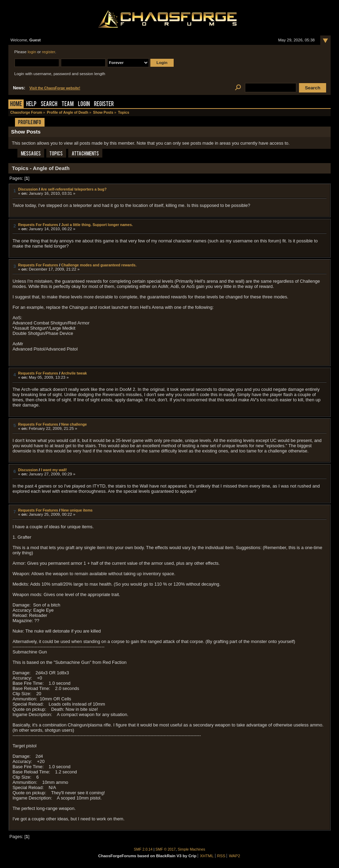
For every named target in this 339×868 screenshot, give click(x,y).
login (32, 52)
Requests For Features (38, 225)
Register (104, 105)
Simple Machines (192, 849)
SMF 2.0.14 (143, 849)
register (48, 52)
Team (68, 105)
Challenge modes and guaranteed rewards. (99, 265)
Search (49, 105)
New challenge (74, 424)
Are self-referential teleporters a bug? (74, 189)
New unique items (77, 510)
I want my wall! (54, 470)
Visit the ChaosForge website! (55, 88)
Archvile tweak (74, 373)
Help (31, 105)
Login (84, 105)
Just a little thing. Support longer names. (97, 225)
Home (16, 105)
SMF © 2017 (166, 849)
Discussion (28, 189)
